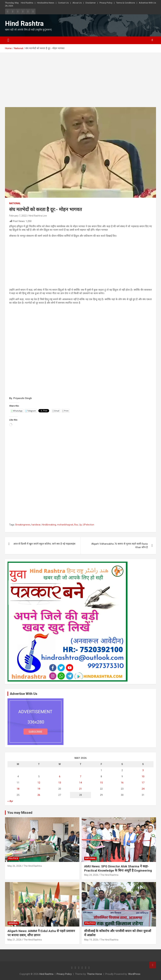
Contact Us (63, 3)
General (13, 923)
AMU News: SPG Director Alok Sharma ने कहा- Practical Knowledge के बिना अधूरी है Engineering (118, 868)
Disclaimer (91, 3)
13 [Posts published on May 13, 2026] (60, 783)
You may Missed (20, 813)
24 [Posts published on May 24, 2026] (143, 789)
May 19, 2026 (91, 940)
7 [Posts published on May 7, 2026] (80, 776)
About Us (77, 3)
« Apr (10, 801)
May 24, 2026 (91, 875)
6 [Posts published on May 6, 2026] (60, 776)
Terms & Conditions (126, 3)
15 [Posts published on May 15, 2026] (101, 783)
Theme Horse (94, 974)
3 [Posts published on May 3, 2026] (143, 770)
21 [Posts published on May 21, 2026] (80, 789)
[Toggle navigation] (8, 40)
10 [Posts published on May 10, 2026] (143, 776)
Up (80, 525)
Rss (76, 525)
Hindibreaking (49, 525)
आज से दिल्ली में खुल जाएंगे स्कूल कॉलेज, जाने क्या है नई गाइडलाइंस (44, 544)
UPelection (88, 525)
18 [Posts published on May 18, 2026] (18, 789)
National (15, 203)
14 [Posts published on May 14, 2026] (80, 783)
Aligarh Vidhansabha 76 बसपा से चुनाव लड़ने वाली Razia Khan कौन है (119, 546)
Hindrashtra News (46, 3)
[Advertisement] (80, 82)
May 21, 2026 (14, 940)
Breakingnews (23, 525)
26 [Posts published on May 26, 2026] (39, 795)
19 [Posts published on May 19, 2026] (39, 789)
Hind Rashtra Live (38, 216)
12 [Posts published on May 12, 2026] (39, 783)
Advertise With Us (147, 3)
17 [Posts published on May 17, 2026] (143, 783)
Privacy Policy (106, 3)
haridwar (36, 525)
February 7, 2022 (18, 216)
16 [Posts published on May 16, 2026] (122, 783)
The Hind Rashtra (33, 866)
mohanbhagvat (65, 525)
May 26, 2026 (14, 866)
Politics (13, 858)
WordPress (134, 974)
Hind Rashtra (27, 3)
